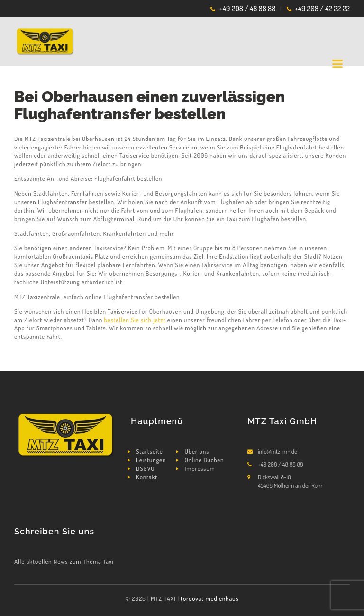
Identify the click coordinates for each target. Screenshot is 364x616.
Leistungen (151, 460)
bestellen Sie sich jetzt (135, 320)
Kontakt (147, 477)
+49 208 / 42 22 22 (322, 9)
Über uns (197, 451)
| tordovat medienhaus (208, 598)
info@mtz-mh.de (278, 451)
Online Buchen (205, 460)
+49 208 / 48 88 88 (248, 9)
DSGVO (145, 468)
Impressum (200, 468)
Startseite (150, 451)
